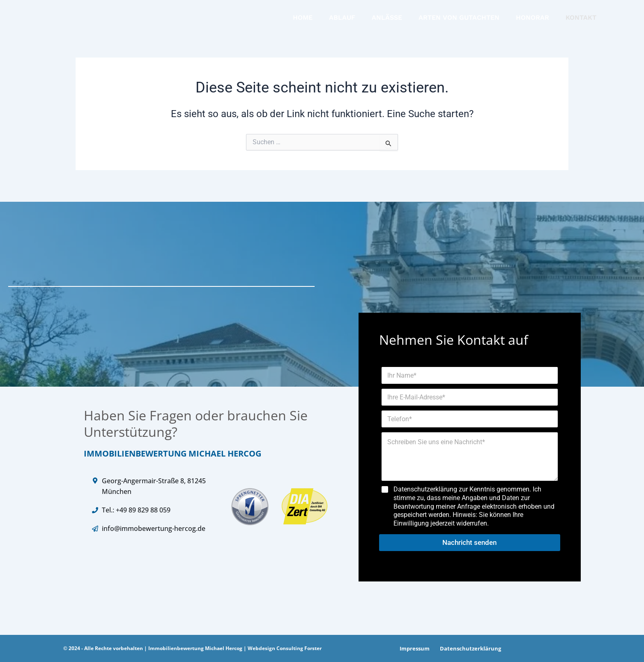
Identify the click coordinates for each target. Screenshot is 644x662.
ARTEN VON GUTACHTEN (459, 20)
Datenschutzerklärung (467, 648)
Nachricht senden (469, 542)
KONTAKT (581, 20)
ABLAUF (342, 20)
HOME (303, 20)
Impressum (413, 648)
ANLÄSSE (387, 20)
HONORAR (532, 20)
